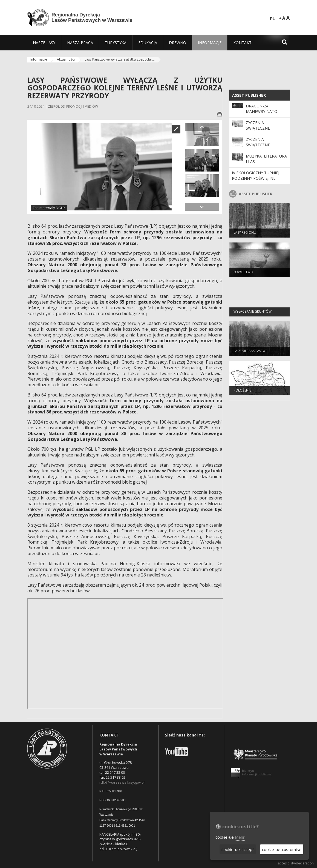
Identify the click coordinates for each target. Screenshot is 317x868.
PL (273, 19)
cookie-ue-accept (238, 849)
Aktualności (66, 59)
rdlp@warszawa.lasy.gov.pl (122, 782)
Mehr (240, 837)
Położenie (242, 392)
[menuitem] (44, 43)
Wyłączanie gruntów (253, 313)
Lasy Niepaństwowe (250, 352)
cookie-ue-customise (282, 849)
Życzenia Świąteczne (258, 125)
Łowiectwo (243, 274)
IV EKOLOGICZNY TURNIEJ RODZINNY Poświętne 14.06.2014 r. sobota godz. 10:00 (259, 181)
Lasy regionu (245, 234)
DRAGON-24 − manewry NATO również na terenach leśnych (265, 114)
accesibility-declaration (296, 863)
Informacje (39, 59)
